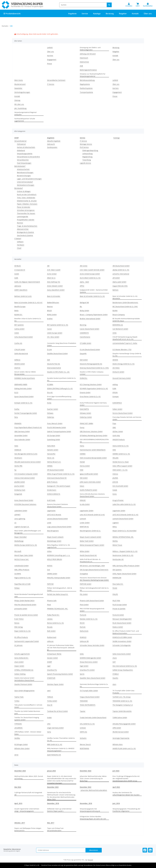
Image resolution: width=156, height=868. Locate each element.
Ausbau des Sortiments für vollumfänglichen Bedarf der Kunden (126, 794)
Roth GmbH (51, 631)
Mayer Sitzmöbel (20, 537)
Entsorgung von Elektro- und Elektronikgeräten (90, 49)
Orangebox (84, 574)
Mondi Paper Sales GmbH (24, 555)
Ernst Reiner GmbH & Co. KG (90, 396)
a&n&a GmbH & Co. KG (121, 270)
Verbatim (83, 738)
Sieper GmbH (19, 666)
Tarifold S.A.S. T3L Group (122, 697)
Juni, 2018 (116, 803)
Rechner (20, 223)
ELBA (114, 388)
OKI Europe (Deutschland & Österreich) (94, 570)
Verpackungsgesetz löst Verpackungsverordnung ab (90, 810)
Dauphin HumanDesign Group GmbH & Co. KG (127, 355)
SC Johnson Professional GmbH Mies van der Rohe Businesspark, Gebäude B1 (61, 648)
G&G (114, 427)
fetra (16, 417)
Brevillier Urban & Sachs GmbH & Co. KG (28, 320)
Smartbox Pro (52, 670)
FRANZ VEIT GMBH (86, 423)
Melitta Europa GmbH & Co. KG (26, 545)
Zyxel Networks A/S (54, 755)
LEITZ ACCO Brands (54, 515)
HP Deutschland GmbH (55, 470)
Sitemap (17, 100)
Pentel (115, 588)
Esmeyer (116, 396)
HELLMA (115, 458)
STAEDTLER (51, 678)
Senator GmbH (52, 658)
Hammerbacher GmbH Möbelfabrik (93, 450)
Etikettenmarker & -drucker (27, 201)
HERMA (50, 466)
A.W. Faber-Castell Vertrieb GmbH (92, 270)
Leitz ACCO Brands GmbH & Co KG (92, 515)
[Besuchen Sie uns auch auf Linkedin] (150, 850)
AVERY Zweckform (21, 290)
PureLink (83, 615)
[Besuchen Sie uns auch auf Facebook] (145, 850)
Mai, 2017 (51, 823)
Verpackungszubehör (25, 154)
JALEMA (115, 478)
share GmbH (19, 662)
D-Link (49, 349)
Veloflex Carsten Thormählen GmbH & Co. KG (61, 739)
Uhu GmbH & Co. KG (87, 724)
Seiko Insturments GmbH (122, 654)
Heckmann (18, 458)
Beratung (116, 47)
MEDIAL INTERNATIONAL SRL (123, 537)
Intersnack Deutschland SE (57, 478)
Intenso (115, 474)
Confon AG (18, 343)
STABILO (116, 674)
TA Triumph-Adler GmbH (89, 691)
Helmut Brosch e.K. (54, 462)
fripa (114, 423)
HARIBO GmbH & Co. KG (121, 454)
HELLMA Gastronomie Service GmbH (28, 462)
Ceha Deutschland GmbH (24, 337)
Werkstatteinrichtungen (26, 185)
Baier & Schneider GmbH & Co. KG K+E (28, 302)
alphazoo (18, 286)
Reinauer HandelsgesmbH (122, 619)
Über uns (148, 14)
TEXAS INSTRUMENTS (88, 705)
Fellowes (50, 413)
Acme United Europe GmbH (90, 274)
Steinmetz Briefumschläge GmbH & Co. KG (94, 685)
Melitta (115, 541)
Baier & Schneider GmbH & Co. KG (92, 296)
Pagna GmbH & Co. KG (22, 578)
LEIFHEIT (17, 515)
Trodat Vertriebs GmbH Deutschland (93, 717)
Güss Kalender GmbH (22, 439)
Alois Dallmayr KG (54, 282)
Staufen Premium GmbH (23, 684)
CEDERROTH (84, 333)
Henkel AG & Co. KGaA (121, 462)
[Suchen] (83, 5)
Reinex (17, 623)
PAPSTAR (50, 584)
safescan (50, 641)
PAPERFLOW (117, 578)
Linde (49, 523)
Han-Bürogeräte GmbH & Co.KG (26, 454)
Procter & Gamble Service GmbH (26, 615)
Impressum (84, 58)
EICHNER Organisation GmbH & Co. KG (94, 388)
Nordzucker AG (118, 559)
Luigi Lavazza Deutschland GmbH (59, 527)
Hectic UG (51, 458)
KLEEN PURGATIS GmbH (88, 490)
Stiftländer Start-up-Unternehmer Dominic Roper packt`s (59, 810)
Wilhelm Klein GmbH (22, 748)
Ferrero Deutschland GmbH (123, 413)
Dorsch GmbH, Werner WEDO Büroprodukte (25, 373)
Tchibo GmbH (52, 701)
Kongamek (18, 494)
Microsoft (18, 551)
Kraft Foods (51, 500)
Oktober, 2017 (20, 823)
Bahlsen (115, 290)
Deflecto (17, 360)
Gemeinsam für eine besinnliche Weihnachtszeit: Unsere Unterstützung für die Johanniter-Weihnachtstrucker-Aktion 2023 (61, 796)
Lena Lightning (20, 519)
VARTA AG (83, 732)
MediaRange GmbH (54, 541)
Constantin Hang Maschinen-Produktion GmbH (62, 344)
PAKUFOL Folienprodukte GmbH (59, 578)
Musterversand (20, 84)
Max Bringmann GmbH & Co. (90, 531)
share (115, 658)
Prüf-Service (84, 147)
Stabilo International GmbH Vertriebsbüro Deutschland (24, 679)
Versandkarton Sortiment (56, 80)
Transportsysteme (86, 92)
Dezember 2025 (20, 771)
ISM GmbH (84, 478)
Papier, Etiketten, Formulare (27, 204)
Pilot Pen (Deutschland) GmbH (25, 605)
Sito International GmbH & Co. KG (125, 666)
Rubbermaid (52, 637)
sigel (49, 666)
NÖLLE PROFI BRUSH (55, 559)
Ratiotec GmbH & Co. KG (89, 619)
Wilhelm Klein (118, 744)
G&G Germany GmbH (22, 431)
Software (20, 242)
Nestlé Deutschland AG (88, 555)
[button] (129, 5)
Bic (81, 307)
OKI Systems (117, 570)
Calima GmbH (19, 329)
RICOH (82, 623)
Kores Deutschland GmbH (24, 500)
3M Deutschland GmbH (121, 266)
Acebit (17, 274)
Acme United (52, 274)
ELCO (16, 392)
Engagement (52, 60)
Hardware (21, 245)
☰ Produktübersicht (12, 14)
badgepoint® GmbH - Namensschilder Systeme (94, 291)
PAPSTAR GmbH (86, 584)
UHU (49, 724)
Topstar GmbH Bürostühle (122, 711)
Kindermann (52, 490)
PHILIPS (115, 594)
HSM (82, 470)
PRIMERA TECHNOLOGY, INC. (58, 609)
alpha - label (84, 282)
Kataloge (117, 138)
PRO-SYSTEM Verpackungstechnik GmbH (92, 610)
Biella (16, 311)
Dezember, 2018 (53, 803)
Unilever (83, 728)
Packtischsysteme (86, 88)
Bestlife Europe (20, 307)
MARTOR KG (84, 527)
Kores (115, 494)
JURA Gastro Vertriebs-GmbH (90, 482)
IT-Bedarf (18, 239)
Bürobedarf (19, 188)
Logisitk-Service (85, 163)
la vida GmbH (85, 504)
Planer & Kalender (24, 207)
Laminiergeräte (23, 217)
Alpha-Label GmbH (119, 282)
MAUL (115, 527)
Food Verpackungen (24, 163)
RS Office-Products (21, 637)
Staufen (115, 678)
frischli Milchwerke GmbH (56, 427)
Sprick (82, 674)
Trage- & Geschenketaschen (27, 226)
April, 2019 (18, 803)
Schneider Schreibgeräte (122, 645)
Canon (49, 329)
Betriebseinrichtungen (25, 172)
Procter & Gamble (119, 609)
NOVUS (50, 566)
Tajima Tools (19, 697)
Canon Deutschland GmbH (89, 329)
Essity (49, 403)
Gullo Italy (116, 435)
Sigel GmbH (84, 666)
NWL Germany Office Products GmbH (126, 566)
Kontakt (135, 14)
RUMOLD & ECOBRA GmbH (122, 637)
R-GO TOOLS (19, 619)
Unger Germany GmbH (55, 728)
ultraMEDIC (19, 728)
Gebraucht (51, 144)
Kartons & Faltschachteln (26, 147)
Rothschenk (84, 631)
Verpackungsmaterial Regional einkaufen (25, 113)
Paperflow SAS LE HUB (22, 584)
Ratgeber (116, 52)
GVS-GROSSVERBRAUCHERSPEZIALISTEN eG (94, 441)
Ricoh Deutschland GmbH (122, 623)
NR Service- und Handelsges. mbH (92, 566)
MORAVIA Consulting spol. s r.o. (59, 555)
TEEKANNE (84, 701)
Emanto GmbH (85, 392)
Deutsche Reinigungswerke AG (91, 364)
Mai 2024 (18, 787)
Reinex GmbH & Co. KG (55, 623)
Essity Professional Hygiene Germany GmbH (93, 404)
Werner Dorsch (85, 744)
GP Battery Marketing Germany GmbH (94, 435)
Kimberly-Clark (20, 490)
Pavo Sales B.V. (118, 584)
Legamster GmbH (119, 511)
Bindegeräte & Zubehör (26, 232)
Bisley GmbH (84, 311)
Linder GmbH (85, 523)
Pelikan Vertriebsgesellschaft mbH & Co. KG (94, 589)
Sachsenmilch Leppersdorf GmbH (27, 641)
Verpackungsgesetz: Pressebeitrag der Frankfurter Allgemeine (126, 810)
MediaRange (19, 541)
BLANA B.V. (18, 315)
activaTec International (121, 274)
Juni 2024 (116, 771)
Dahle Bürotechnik (21, 354)
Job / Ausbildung (20, 108)
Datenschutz (84, 62)
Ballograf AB (84, 302)
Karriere (50, 56)
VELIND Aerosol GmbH (121, 732)
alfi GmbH (116, 278)
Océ (49, 570)
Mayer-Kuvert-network (55, 537)
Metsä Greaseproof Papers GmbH (92, 545)
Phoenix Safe (52, 601)
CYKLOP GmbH (20, 349)
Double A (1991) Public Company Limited (92, 373)
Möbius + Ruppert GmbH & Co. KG (125, 551)
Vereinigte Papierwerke (121, 738)
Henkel (82, 462)
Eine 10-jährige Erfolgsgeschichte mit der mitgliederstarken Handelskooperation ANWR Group (126, 778)
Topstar (83, 711)
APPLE (82, 286)
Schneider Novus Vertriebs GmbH (92, 645)
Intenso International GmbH (25, 478)
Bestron (50, 307)
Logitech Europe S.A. (22, 527)
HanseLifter (51, 454)
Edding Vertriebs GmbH (23, 388)
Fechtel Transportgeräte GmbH (26, 413)
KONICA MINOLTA (54, 494)
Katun (82, 486)
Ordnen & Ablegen (24, 191)
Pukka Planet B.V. (53, 615)
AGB (81, 66)
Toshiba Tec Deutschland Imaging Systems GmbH (27, 719)
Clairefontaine (85, 337)
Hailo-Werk (51, 446)
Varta (49, 732)
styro (114, 684)
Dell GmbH (84, 360)
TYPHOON (18, 724)
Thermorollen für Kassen (26, 213)
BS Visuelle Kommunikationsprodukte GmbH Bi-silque (126, 320)
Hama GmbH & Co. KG (121, 446)
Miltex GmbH (85, 551)
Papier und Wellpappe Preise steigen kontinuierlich (28, 829)
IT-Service (51, 84)
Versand (90, 860)
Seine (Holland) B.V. (21, 658)
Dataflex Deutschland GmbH (57, 354)
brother (50, 319)
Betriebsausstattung (87, 80)
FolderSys (51, 417)
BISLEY (50, 311)
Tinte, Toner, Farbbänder (26, 198)
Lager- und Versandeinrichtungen (29, 179)
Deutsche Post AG (54, 364)
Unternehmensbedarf (25, 182)
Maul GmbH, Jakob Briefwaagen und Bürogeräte (28, 532)
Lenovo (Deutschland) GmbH (57, 519)
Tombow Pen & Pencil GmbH (57, 711)
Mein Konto (19, 80)
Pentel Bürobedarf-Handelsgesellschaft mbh (29, 595)
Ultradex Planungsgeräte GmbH (124, 724)
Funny (82, 427)
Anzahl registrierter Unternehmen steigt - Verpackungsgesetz (27, 810)
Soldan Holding (20, 674)
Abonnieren (94, 850)
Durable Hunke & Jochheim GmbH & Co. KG (62, 379)
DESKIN (115, 360)
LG (15, 523)
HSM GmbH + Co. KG (120, 470)
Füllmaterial (21, 144)
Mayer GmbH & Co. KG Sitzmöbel (124, 531)
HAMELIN (18, 450)
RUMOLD (83, 637)
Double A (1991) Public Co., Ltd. (58, 372)
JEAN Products (52, 482)
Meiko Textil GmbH (87, 541)
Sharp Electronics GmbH (89, 662)
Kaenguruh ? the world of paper (59, 486)
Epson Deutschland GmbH (24, 396)
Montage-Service (86, 144)
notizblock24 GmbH (21, 566)
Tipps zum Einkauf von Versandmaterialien (55, 829)
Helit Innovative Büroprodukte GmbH (93, 458)
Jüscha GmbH (19, 486)
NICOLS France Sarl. (22, 559)
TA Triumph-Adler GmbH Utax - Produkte (124, 692)
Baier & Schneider (54, 296)
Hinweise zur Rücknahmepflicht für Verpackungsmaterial (93, 75)
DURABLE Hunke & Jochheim (25, 378)
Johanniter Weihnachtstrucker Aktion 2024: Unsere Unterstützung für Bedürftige (93, 778)
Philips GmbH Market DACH (24, 601)
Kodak (115, 490)
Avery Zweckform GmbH (56, 290)
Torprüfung (87, 160)
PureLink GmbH (118, 615)
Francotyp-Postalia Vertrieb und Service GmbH (127, 418)
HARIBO (83, 454)
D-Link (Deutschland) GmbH (90, 349)
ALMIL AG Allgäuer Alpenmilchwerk (27, 282)
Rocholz (83, 627)
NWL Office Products (22, 570)
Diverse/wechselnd (54, 368)
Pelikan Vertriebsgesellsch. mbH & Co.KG (60, 589)
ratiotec (50, 619)
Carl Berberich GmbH (120, 329)
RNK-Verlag (19, 627)
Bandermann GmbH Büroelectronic (125, 302)
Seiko (82, 654)
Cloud (19, 248)
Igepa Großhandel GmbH (89, 474)
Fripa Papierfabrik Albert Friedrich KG (28, 427)
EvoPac (17, 409)
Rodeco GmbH (118, 627)
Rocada (50, 627)
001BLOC (18, 266)
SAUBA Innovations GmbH (122, 641)
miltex (49, 551)
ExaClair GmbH (53, 409)
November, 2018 (86, 803)
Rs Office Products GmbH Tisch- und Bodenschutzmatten (126, 632)
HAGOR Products (119, 439)
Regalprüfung (87, 157)
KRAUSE (83, 500)
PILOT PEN (116, 601)
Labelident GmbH (21, 511)
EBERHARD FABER (21, 384)
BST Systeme (19, 325)
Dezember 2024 (86, 771)
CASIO (17, 333)
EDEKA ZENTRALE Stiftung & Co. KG (60, 388)
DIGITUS (17, 368)
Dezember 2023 (53, 787)
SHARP (50, 662)
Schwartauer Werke (54, 654)
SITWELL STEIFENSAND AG (24, 670)
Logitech (116, 523)
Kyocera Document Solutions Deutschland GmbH (58, 505)
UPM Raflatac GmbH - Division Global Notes (28, 733)
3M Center (84, 266)
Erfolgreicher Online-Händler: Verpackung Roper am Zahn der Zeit (93, 818)
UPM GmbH (117, 728)
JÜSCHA (115, 482)
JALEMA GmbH (20, 482)
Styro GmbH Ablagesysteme (24, 691)
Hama (82, 446)
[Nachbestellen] (148, 5)
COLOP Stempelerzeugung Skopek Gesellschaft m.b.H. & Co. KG (125, 338)
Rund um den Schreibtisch (27, 194)
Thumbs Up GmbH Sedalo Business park (27, 712)
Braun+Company (119, 315)
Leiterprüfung (87, 154)
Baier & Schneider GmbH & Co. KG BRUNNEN (125, 297)
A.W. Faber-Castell (54, 270)
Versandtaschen (23, 160)
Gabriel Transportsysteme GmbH (59, 431)
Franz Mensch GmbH (55, 423)
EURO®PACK (117, 403)
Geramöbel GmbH (21, 435)
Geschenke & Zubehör (25, 235)
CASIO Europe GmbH (55, 333)
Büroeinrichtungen (24, 176)
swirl (49, 691)
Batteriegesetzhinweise (88, 70)
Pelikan (17, 588)
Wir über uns (19, 104)
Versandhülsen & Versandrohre (28, 157)
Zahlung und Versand (88, 54)
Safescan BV (84, 641)
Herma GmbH (85, 466)
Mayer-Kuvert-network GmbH (90, 537)
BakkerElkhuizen (53, 302)
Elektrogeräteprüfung (90, 150)
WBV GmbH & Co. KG (55, 744)
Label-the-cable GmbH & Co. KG (124, 504)
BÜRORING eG (118, 325)
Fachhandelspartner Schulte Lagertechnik (25, 120)
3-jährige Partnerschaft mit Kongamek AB (28, 794)
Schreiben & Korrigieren (26, 210)
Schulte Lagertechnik (22, 654)
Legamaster (51, 511)
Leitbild (50, 47)
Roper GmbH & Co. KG (22, 631)
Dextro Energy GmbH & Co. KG (123, 364)
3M (48, 266)
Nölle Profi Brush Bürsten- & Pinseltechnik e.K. (90, 560)
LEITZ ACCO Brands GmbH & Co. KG (125, 515)
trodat (49, 717)
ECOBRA (50, 384)
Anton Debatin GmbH (55, 286)
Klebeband (21, 150)
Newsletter (18, 88)
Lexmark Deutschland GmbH (123, 519)
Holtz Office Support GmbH (122, 466)
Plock (49, 605)
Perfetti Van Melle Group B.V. (58, 594)
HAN (114, 450)
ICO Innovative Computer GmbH (26, 474)
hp (15, 470)
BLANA (115, 311)
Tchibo (17, 701)
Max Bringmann (53, 531)
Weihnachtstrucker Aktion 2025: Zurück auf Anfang (29, 777)
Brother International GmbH (90, 319)
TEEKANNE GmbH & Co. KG (122, 701)
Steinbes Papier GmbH (55, 684)
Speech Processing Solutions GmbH (60, 674)
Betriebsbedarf (20, 166)
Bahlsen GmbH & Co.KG (23, 296)
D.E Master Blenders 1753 (122, 349)
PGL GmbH (84, 594)
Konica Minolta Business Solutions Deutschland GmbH (92, 495)
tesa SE (50, 705)
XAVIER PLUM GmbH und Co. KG (124, 748)
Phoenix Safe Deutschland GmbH (92, 601)
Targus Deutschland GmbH (90, 697)
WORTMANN (84, 748)
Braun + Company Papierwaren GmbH (94, 315)
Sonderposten (52, 147)
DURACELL (84, 378)
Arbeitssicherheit (23, 169)
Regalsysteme (85, 84)
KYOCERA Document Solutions (25, 504)
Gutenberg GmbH (54, 439)
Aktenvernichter (23, 229)
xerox (16, 755)
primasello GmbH (21, 609)
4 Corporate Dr (20, 270)
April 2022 (116, 787)
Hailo (16, 446)
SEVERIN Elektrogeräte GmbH (90, 658)
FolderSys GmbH (86, 417)
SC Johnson (18, 645)
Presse (50, 64)
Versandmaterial (20, 141)
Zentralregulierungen (22, 92)
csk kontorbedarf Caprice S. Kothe (125, 343)
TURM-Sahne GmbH (120, 717)
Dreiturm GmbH (118, 372)
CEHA (115, 333)
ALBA (16, 278)
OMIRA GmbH (52, 574)
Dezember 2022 (86, 787)
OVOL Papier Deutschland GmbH (124, 574)
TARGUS (50, 697)
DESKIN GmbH (20, 364)
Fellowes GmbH (85, 413)
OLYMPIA (18, 574)
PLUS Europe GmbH (120, 605)
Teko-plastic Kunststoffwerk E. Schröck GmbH (28, 706)
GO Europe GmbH (54, 435)
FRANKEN (18, 423)
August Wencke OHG (120, 286)
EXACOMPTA (84, 409)
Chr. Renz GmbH (53, 337)
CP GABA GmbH (85, 343)
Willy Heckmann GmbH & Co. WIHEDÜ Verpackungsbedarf (61, 750)
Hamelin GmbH (53, 450)
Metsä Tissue (117, 545)
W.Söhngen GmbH (21, 744)
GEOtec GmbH (118, 431)
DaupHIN (83, 354)
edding (115, 384)
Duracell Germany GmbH (122, 378)
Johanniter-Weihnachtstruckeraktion (94, 790)
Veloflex (17, 738)
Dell (49, 360)
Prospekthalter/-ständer (26, 220)
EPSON (115, 392)
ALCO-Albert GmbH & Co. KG (90, 278)
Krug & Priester (118, 500)
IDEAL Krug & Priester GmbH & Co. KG (61, 474)
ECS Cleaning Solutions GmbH (91, 384)
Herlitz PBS (18, 466)
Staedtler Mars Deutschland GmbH (93, 678)
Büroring (83, 325)
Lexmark (83, 519)
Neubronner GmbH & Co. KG (123, 555)
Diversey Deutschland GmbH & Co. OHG (94, 368)
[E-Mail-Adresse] (61, 850)
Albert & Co (51, 278)
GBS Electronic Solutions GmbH (91, 431)
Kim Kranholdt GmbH (120, 486)
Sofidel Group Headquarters (123, 670)
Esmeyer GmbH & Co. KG (23, 403)
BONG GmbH (52, 315)
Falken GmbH (117, 409)
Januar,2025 (51, 771)
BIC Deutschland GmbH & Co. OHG (125, 307)
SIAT (114, 662)
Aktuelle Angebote (54, 141)
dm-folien (116, 368)
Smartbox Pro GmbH (87, 670)
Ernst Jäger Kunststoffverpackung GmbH (59, 398)
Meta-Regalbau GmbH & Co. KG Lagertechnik (58, 546)
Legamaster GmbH (87, 511)
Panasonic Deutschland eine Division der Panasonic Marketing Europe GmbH (94, 579)
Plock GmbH (84, 605)
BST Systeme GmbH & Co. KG (58, 325)
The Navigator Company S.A (123, 705)
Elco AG (50, 392)
